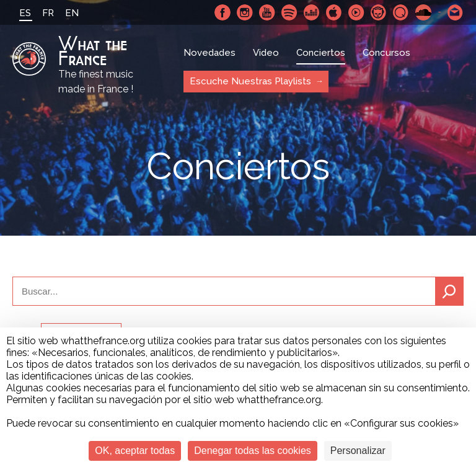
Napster (379, 12)
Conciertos (321, 53)
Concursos (386, 53)
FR (48, 13)
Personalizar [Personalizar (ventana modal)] (358, 451)
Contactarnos (456, 12)
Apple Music (334, 12)
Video (266, 53)
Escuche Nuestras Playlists (250, 81)
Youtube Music (356, 12)
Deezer (312, 12)
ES (25, 13)
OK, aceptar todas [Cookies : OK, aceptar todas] (135, 451)
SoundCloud (423, 12)
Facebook (223, 12)
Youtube (267, 12)
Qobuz (401, 12)
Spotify (289, 12)
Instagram (245, 12)
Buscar (449, 291)
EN (72, 13)
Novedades (209, 53)
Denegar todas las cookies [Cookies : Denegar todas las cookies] (253, 451)
